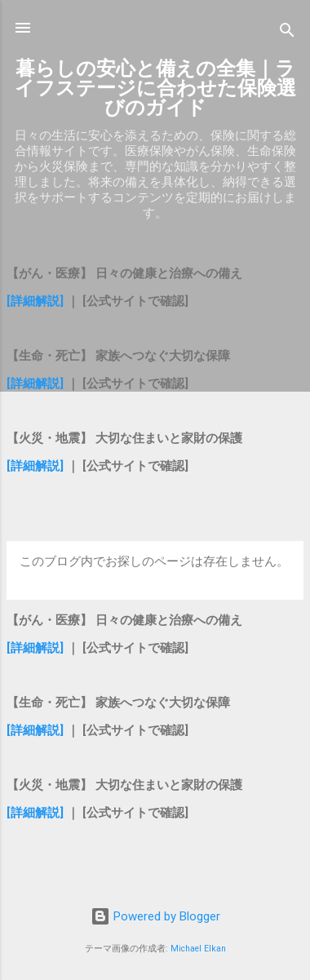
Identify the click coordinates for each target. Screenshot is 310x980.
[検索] (287, 33)
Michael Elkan (198, 949)
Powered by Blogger (155, 916)
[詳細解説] (35, 301)
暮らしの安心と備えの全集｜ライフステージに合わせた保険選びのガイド (155, 88)
